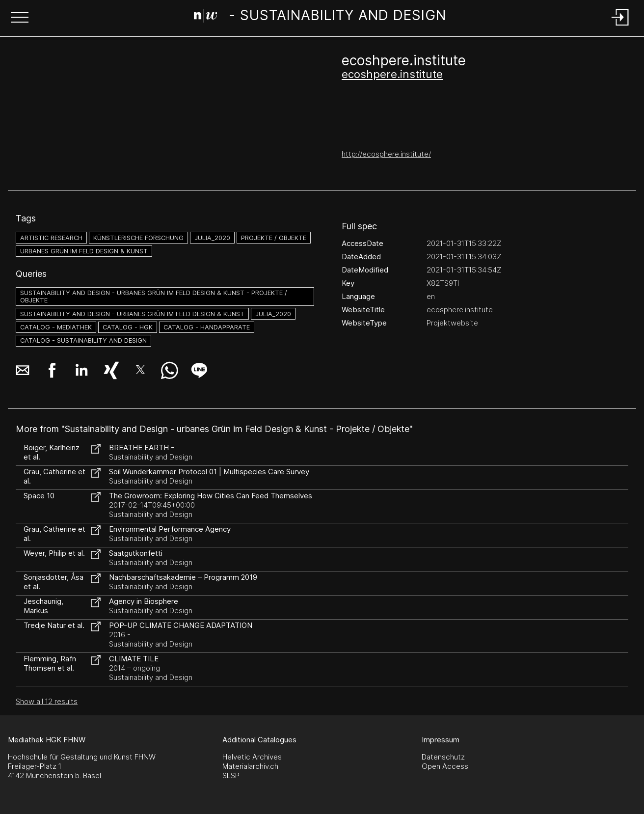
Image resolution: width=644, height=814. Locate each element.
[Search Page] (320, 17)
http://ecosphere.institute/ (386, 154)
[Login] (620, 26)
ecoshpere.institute (392, 74)
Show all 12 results (47, 701)
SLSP (231, 775)
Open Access (445, 766)
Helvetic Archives (252, 757)
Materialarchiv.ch (250, 766)
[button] (20, 18)
